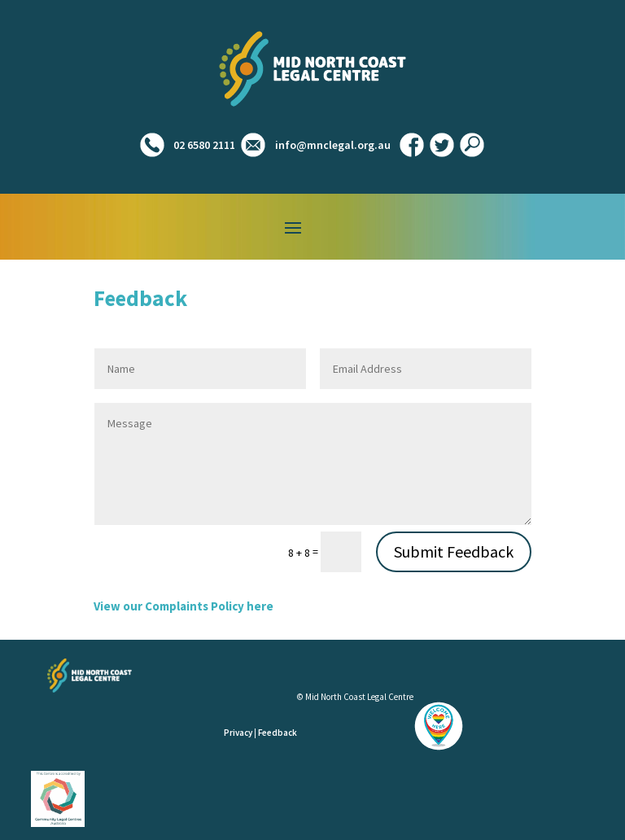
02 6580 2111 (203, 145)
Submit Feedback (454, 551)
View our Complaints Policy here (184, 606)
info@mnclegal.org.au (333, 145)
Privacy (238, 733)
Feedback (278, 733)
